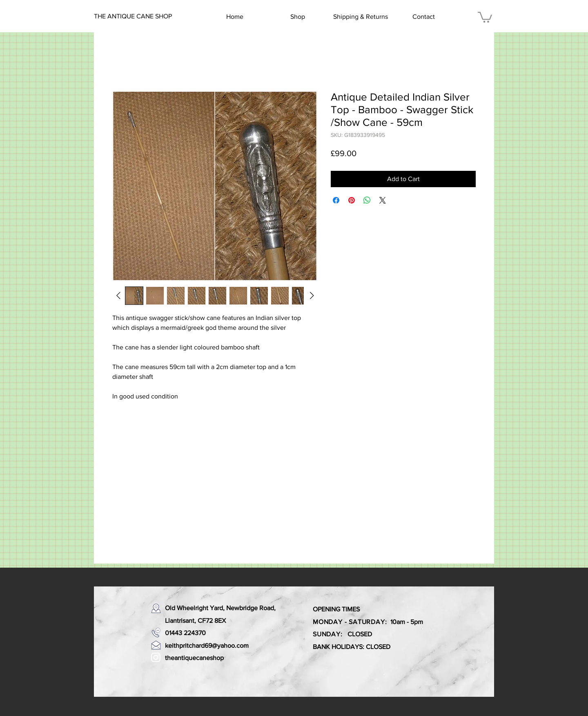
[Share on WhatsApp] (367, 200)
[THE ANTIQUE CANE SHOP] (134, 16)
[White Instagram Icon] (156, 657)
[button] (485, 17)
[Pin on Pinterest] (352, 200)
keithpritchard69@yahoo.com (207, 646)
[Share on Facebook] (336, 200)
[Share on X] (383, 200)
